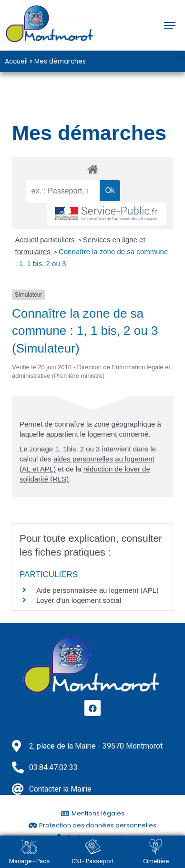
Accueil (16, 61)
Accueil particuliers (46, 240)
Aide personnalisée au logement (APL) (98, 590)
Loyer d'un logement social (79, 600)
